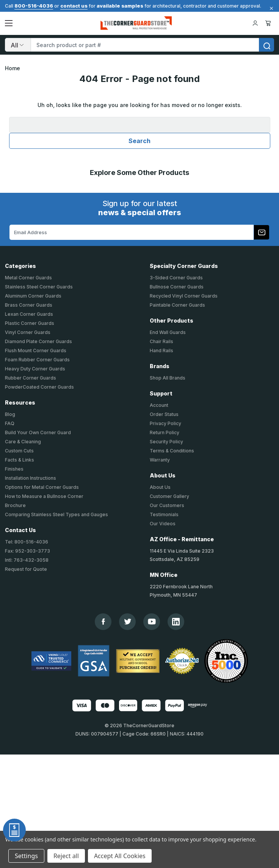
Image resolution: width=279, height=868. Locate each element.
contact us (74, 6)
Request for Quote (26, 569)
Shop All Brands (168, 378)
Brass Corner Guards (29, 305)
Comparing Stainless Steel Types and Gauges (56, 514)
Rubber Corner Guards (31, 378)
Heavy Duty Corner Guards (35, 369)
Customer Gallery (169, 496)
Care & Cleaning (23, 442)
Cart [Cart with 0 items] (268, 23)
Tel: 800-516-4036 (27, 542)
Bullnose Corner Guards (177, 287)
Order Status (164, 414)
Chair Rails (161, 341)
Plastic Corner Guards (30, 323)
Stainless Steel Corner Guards (39, 287)
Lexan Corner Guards (29, 314)
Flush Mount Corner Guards (36, 351)
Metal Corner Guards (28, 278)
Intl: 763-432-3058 (27, 560)
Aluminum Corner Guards (33, 296)
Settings (26, 856)
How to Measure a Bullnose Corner (44, 496)
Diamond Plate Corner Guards (38, 341)
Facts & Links (20, 460)
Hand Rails (161, 351)
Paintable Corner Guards (177, 305)
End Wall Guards (168, 332)
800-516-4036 (34, 6)
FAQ (10, 423)
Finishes (14, 469)
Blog (10, 414)
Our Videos (163, 524)
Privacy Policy (165, 423)
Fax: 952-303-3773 (27, 551)
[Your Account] (255, 23)
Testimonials (164, 514)
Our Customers (167, 505)
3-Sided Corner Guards (176, 278)
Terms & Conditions (172, 451)
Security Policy (166, 442)
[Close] (270, 8)
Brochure (15, 505)
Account (159, 405)
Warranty (160, 460)
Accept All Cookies (120, 856)
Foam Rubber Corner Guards (37, 360)
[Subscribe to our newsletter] (262, 232)
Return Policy (165, 432)
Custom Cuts (19, 451)
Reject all (66, 856)
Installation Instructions (31, 478)
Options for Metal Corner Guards (42, 487)
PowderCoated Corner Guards (39, 387)
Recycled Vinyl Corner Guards (184, 296)
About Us (160, 487)
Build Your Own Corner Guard (38, 432)
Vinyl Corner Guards (28, 332)
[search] (266, 45)
